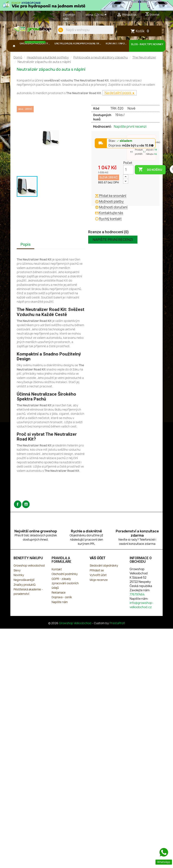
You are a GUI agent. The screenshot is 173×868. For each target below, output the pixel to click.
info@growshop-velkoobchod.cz (141, 616)
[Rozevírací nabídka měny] (101, 15)
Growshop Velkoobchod (76, 634)
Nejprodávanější (24, 591)
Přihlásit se (97, 581)
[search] (106, 44)
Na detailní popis (118, 104)
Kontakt (57, 580)
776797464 (70, 23)
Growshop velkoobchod (29, 576)
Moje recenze (99, 591)
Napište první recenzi (130, 138)
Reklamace (59, 604)
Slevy (17, 581)
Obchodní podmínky (65, 585)
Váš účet (98, 569)
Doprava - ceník (62, 608)
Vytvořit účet (98, 586)
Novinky (19, 586)
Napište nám (60, 613)
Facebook (18, 515)
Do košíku (150, 180)
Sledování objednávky (104, 576)
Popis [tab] (26, 256)
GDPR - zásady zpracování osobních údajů (65, 594)
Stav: (120, 152)
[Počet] (128, 181)
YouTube (26, 515)
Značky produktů (25, 596)
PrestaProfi (117, 634)
